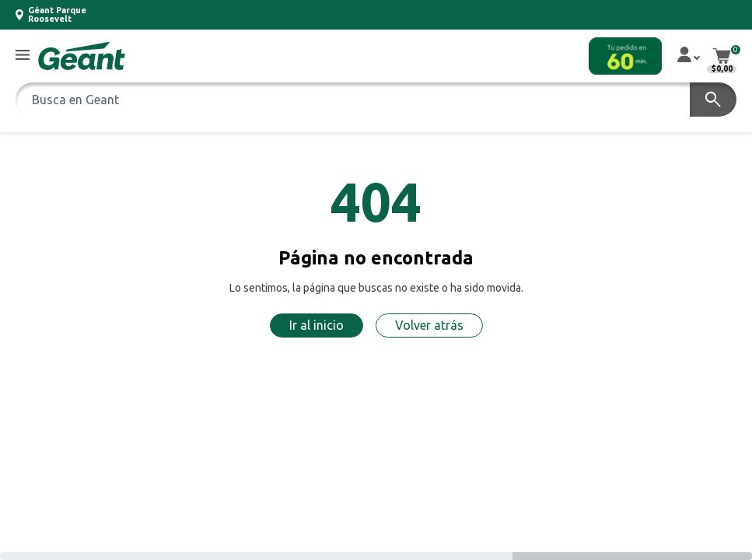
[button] (23, 56)
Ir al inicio (317, 325)
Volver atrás (429, 325)
